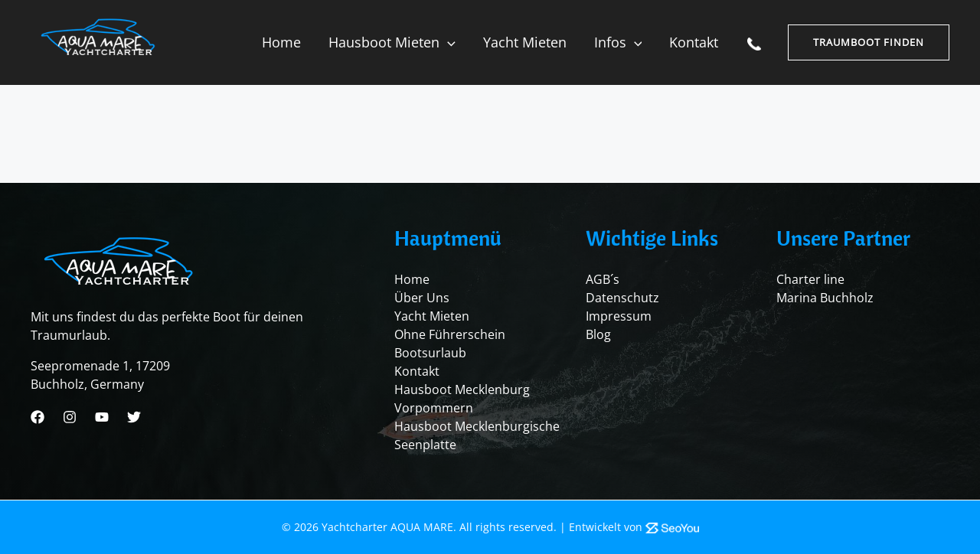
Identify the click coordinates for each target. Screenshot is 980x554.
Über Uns (422, 298)
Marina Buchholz (825, 298)
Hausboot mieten (392, 42)
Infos (618, 42)
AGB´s (603, 279)
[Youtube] (102, 417)
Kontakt (694, 42)
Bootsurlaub (430, 353)
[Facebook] (38, 417)
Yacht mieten (525, 42)
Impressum (619, 316)
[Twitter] (134, 417)
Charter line (810, 279)
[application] (448, 42)
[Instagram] (70, 417)
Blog (598, 334)
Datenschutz (622, 298)
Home (281, 42)
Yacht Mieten (432, 316)
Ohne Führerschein (450, 334)
